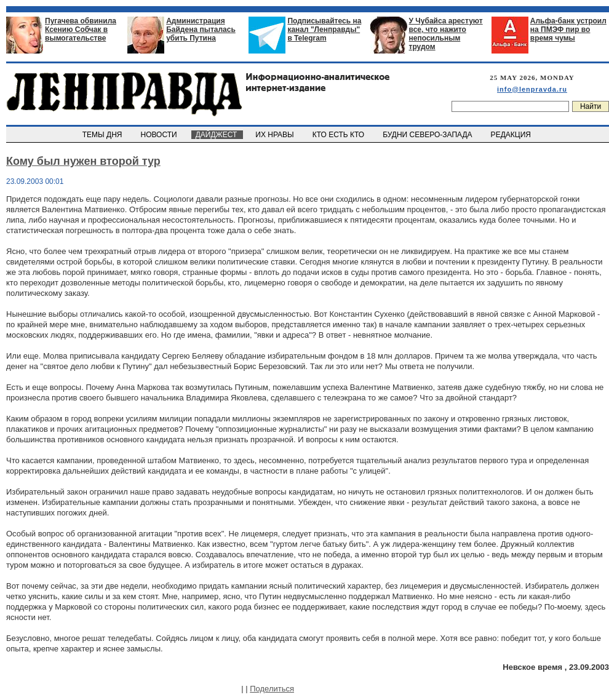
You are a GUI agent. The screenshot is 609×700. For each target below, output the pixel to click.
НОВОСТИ (160, 135)
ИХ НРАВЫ (276, 135)
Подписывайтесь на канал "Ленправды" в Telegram (324, 30)
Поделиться (272, 689)
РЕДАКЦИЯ (512, 135)
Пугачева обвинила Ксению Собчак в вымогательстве (81, 30)
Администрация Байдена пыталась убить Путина (201, 30)
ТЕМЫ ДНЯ (103, 135)
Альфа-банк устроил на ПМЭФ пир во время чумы (568, 30)
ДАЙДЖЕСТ (217, 135)
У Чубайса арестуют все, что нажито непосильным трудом (446, 34)
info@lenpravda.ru (532, 89)
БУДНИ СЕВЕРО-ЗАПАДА (428, 135)
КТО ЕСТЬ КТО (339, 135)
